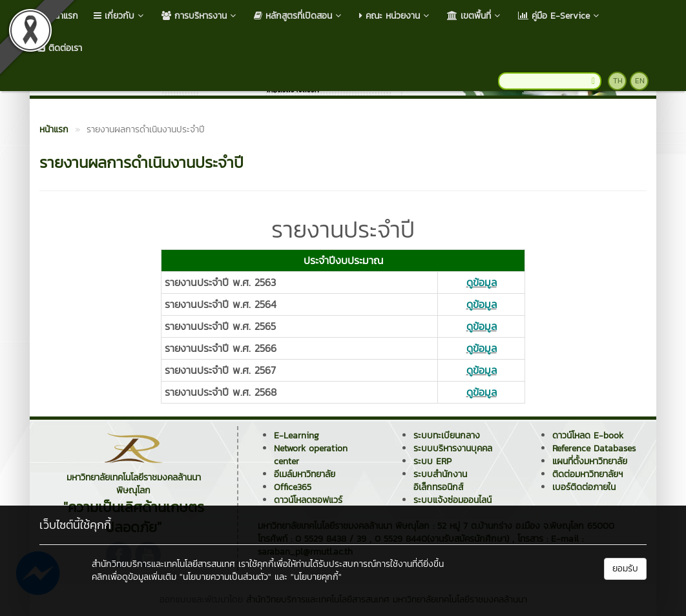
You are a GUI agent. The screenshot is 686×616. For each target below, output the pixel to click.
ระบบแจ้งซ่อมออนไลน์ (452, 500)
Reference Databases (594, 448)
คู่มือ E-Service (560, 16)
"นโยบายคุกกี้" (316, 577)
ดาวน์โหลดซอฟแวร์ (308, 500)
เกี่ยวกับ (120, 16)
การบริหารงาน (200, 16)
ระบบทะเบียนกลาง (447, 436)
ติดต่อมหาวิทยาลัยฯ (587, 474)
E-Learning (296, 436)
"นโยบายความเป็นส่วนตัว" (225, 577)
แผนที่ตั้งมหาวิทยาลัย (590, 461)
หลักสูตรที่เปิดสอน (299, 16)
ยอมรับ (625, 569)
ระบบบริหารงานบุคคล (453, 448)
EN (640, 81)
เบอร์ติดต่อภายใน (584, 487)
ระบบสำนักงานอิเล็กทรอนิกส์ (440, 481)
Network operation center (311, 455)
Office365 (293, 487)
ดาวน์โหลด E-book (588, 436)
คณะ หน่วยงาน (395, 16)
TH (618, 81)
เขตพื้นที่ (475, 16)
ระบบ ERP (432, 461)
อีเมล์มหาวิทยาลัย (305, 474)
